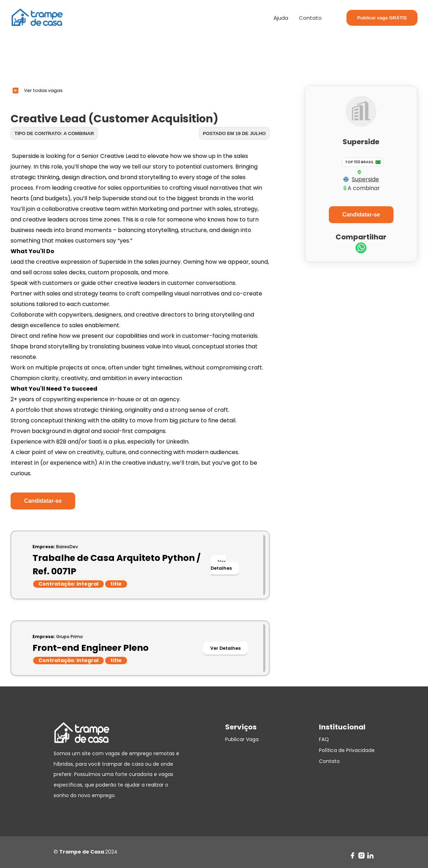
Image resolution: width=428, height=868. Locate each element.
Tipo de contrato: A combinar (54, 133)
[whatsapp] (361, 249)
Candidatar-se (43, 501)
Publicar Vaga (242, 739)
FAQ (324, 739)
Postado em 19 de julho (234, 133)
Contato (310, 18)
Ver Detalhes (221, 565)
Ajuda (281, 18)
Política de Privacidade (347, 750)
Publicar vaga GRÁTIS (382, 18)
